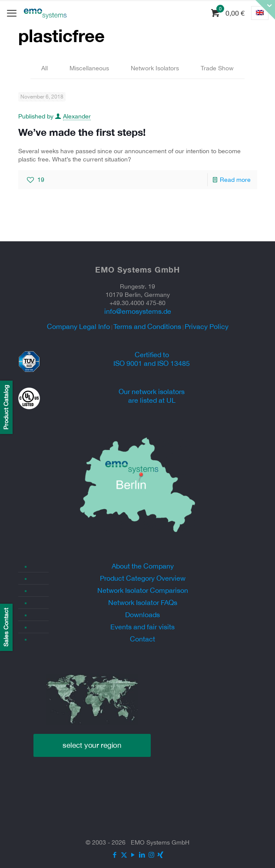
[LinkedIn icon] (142, 855)
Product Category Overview (143, 578)
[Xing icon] (161, 855)
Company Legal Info (78, 326)
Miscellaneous (89, 68)
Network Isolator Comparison (143, 590)
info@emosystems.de (138, 311)
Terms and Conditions (147, 326)
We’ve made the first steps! (82, 132)
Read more (235, 180)
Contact (142, 639)
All (45, 68)
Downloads (142, 615)
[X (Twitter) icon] (124, 855)
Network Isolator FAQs (143, 602)
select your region (92, 745)
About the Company (143, 566)
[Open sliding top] (265, 10)
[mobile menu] (12, 13)
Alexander (77, 116)
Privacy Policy (207, 326)
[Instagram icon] (151, 855)
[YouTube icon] (133, 855)
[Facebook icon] (115, 855)
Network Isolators (155, 68)
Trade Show (217, 68)
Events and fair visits (142, 627)
